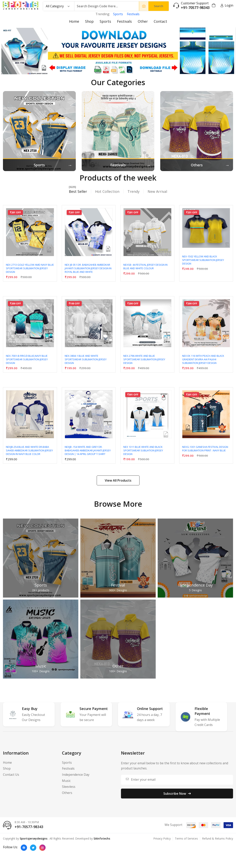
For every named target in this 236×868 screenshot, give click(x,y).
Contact (160, 21)
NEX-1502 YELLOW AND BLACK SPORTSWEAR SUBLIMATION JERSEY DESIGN (203, 260)
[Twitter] (33, 848)
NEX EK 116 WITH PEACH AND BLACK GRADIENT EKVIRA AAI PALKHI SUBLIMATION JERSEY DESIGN (203, 359)
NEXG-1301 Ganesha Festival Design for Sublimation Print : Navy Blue (205, 449)
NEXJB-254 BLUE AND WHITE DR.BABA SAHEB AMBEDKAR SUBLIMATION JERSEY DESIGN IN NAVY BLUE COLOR (29, 450)
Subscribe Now (177, 794)
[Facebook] (24, 848)
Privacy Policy (162, 838)
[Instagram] (42, 848)
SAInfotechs (102, 838)
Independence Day (195, 585)
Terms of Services (186, 838)
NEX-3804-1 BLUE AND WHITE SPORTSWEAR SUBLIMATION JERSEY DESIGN (86, 359)
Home (74, 21)
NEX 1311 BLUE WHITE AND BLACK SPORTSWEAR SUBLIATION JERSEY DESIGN (143, 450)
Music (41, 666)
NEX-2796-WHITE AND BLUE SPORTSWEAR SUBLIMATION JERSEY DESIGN (144, 359)
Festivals (133, 14)
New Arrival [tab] (157, 191)
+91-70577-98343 (195, 8)
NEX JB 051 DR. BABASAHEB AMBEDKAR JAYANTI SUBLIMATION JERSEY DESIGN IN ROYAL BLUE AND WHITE (88, 268)
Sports (118, 14)
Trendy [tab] (133, 191)
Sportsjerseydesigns (34, 838)
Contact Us (11, 775)
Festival (118, 585)
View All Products (118, 480)
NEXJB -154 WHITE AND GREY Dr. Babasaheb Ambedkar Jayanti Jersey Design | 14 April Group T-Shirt (88, 450)
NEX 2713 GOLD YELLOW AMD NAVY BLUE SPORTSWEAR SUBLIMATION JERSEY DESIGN (30, 268)
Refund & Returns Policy (218, 838)
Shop (89, 21)
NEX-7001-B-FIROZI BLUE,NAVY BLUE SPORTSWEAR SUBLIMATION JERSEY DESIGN (27, 359)
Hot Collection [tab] (107, 191)
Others (67, 793)
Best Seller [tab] (78, 191)
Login (227, 5)
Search (159, 6)
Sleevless (69, 787)
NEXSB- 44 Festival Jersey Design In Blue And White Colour (145, 266)
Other (143, 21)
